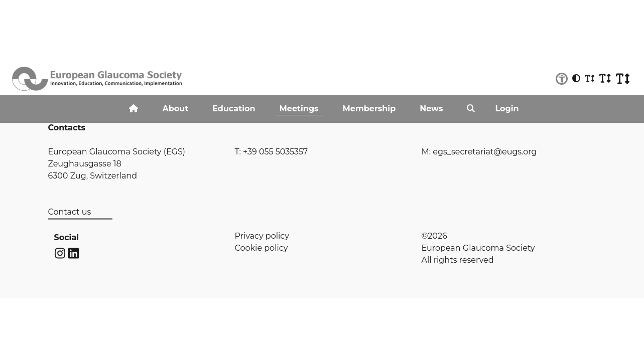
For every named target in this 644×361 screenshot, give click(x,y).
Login (507, 109)
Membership (369, 109)
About (175, 109)
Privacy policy (262, 236)
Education (234, 109)
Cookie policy (262, 248)
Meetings (299, 109)
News (431, 109)
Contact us (70, 212)
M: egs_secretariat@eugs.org (479, 152)
